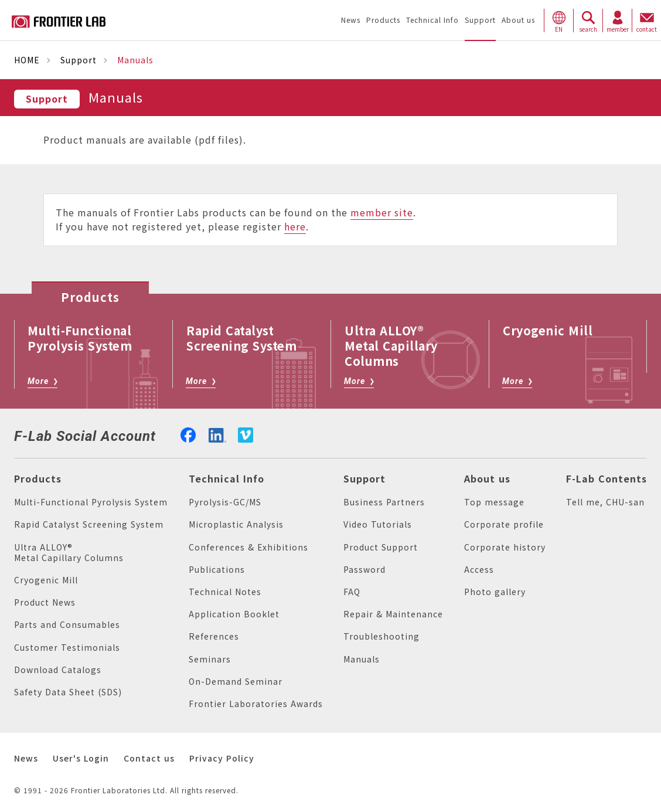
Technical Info (226, 479)
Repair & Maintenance (393, 614)
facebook (188, 434)
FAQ (352, 592)
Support (79, 60)
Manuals (362, 659)
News (26, 758)
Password (364, 570)
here (295, 227)
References (214, 636)
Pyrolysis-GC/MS (225, 502)
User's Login (81, 758)
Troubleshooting (381, 636)
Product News (45, 602)
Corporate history (505, 547)
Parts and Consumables (67, 625)
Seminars (210, 659)
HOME (27, 60)
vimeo (246, 435)
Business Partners (384, 502)
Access (479, 570)
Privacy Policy (222, 758)
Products (38, 479)
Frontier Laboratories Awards (256, 704)
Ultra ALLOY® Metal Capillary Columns (69, 553)
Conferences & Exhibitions (248, 547)
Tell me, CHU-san (605, 502)
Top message (494, 502)
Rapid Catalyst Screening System (89, 524)
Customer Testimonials (67, 648)
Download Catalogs (58, 670)
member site (382, 213)
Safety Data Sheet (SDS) (68, 692)
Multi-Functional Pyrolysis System (91, 502)
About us (487, 479)
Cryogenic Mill (46, 580)
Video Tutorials (378, 524)
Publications (217, 570)
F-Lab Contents (607, 479)
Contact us (149, 758)
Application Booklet (234, 614)
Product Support (381, 547)
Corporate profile (504, 524)
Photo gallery (495, 592)
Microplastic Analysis (236, 524)
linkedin (217, 434)
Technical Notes (225, 592)
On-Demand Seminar (236, 682)
